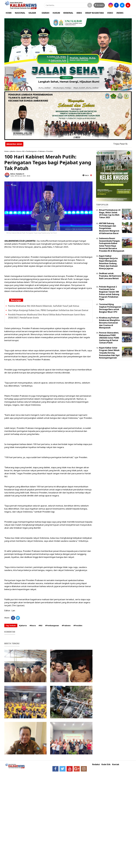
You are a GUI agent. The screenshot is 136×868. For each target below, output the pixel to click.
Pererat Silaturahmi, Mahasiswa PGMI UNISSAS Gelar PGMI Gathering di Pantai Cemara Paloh (109, 338)
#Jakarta (23, 625)
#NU (40, 625)
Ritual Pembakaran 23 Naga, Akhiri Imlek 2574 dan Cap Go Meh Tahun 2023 (110, 214)
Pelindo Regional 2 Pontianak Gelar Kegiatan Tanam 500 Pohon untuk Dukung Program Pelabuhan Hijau (109, 293)
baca (86, 175)
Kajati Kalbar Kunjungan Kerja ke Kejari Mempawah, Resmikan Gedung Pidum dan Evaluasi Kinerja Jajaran (108, 262)
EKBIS (79, 13)
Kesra (19, 151)
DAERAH (46, 13)
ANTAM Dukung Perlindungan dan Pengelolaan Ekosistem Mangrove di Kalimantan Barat (109, 228)
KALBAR (32, 13)
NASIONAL (20, 13)
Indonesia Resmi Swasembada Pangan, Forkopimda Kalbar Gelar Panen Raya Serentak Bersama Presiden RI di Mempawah (112, 245)
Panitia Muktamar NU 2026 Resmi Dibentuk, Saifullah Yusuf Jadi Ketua (44, 306)
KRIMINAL (68, 13)
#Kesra (33, 625)
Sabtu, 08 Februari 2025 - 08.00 (20, 176)
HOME (9, 13)
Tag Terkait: (11, 625)
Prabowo (42, 151)
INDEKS (120, 13)
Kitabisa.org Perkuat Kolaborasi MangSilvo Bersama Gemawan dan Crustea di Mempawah (109, 323)
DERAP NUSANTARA (95, 13)
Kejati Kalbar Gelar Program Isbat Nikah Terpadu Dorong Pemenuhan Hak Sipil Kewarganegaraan (109, 353)
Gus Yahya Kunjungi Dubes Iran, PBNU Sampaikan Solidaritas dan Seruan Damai (48, 310)
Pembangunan (31, 151)
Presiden (50, 151)
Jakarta (13, 151)
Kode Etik (106, 764)
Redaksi (96, 764)
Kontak (116, 764)
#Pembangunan (52, 625)
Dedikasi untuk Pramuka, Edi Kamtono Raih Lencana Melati (110, 276)
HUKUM (56, 13)
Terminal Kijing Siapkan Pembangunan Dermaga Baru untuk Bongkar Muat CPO (110, 308)
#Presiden (78, 625)
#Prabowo (66, 625)
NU (23, 151)
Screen (99, 5)
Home (6, 151)
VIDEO (110, 13)
